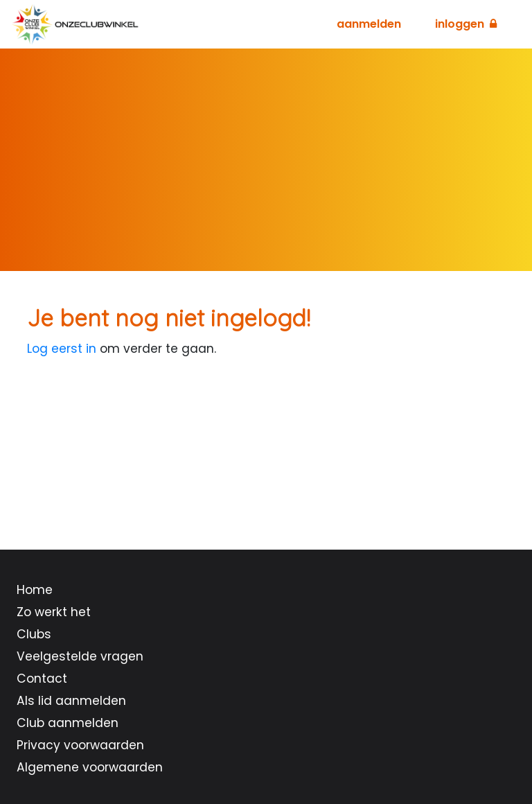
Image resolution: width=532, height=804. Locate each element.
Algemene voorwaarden (90, 767)
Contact (42, 679)
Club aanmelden (68, 723)
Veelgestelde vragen (80, 656)
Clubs (34, 634)
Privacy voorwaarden (80, 745)
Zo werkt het (54, 612)
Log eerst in (62, 349)
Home (35, 590)
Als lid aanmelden (71, 701)
